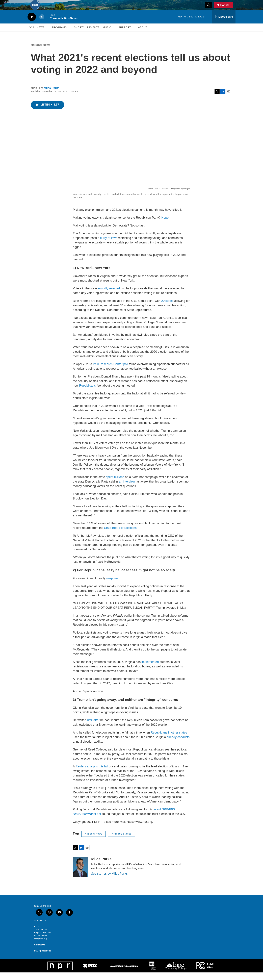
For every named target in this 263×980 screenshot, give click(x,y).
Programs (59, 35)
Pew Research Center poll (110, 372)
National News (41, 52)
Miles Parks (52, 96)
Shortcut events (87, 35)
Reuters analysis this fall (92, 774)
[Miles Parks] (80, 874)
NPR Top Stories (122, 841)
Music (107, 35)
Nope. (165, 225)
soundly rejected (109, 296)
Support (125, 35)
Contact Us (40, 952)
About (143, 35)
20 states (167, 308)
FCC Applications (43, 958)
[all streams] (224, 24)
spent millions (115, 485)
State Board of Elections (120, 535)
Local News (36, 35)
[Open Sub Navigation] (47, 35)
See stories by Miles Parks (109, 881)
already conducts (178, 745)
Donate (227, 9)
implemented (150, 669)
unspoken (113, 586)
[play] (32, 24)
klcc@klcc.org (40, 946)
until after (93, 728)
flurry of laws (109, 245)
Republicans (87, 393)
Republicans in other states (169, 740)
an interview (127, 489)
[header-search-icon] (210, 9)
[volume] (42, 24)
